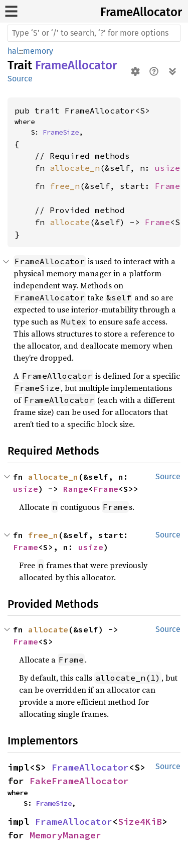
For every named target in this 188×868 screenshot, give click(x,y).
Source (20, 79)
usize (167, 168)
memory (38, 51)
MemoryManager (65, 835)
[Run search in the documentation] (94, 33)
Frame (167, 186)
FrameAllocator (141, 12)
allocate (70, 222)
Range (76, 489)
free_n (65, 186)
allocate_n (75, 168)
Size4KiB (140, 822)
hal (13, 51)
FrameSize (61, 132)
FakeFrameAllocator (79, 781)
